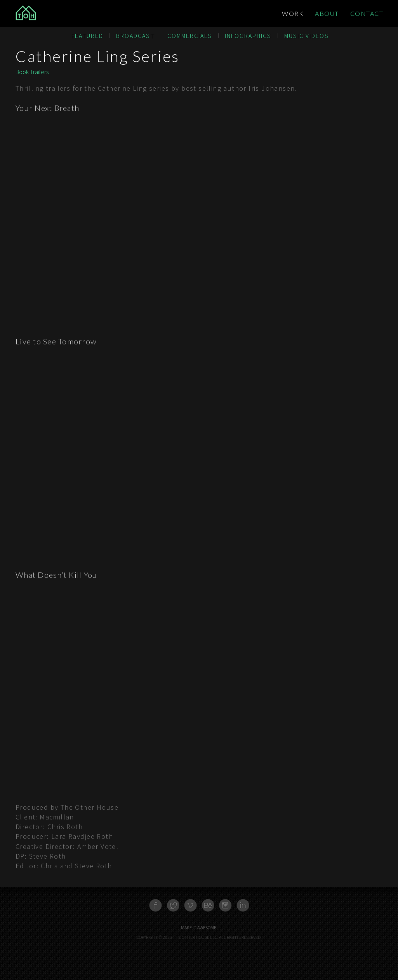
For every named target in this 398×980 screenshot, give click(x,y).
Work (293, 13)
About (327, 13)
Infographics (248, 36)
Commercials (190, 36)
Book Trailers (32, 72)
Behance (208, 905)
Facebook (156, 905)
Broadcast (135, 36)
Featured (87, 36)
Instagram (225, 905)
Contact (367, 13)
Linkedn (243, 905)
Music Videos (307, 36)
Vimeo (190, 905)
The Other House (53, 14)
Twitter (173, 905)
